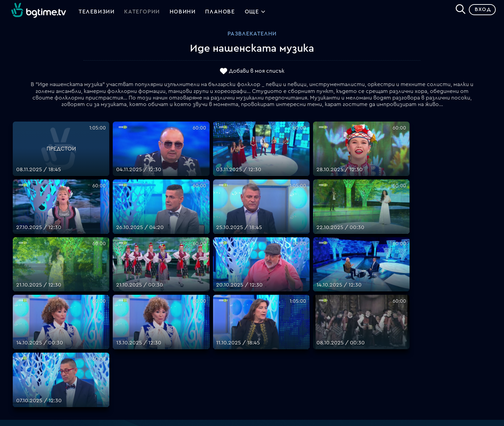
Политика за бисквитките (288, 355)
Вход (480, 12)
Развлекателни (252, 36)
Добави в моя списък (257, 73)
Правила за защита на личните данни (302, 347)
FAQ (257, 306)
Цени (259, 331)
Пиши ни (263, 364)
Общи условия (271, 339)
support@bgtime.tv (157, 380)
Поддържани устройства (287, 322)
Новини (183, 13)
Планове (263, 314)
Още (255, 14)
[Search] (458, 11)
